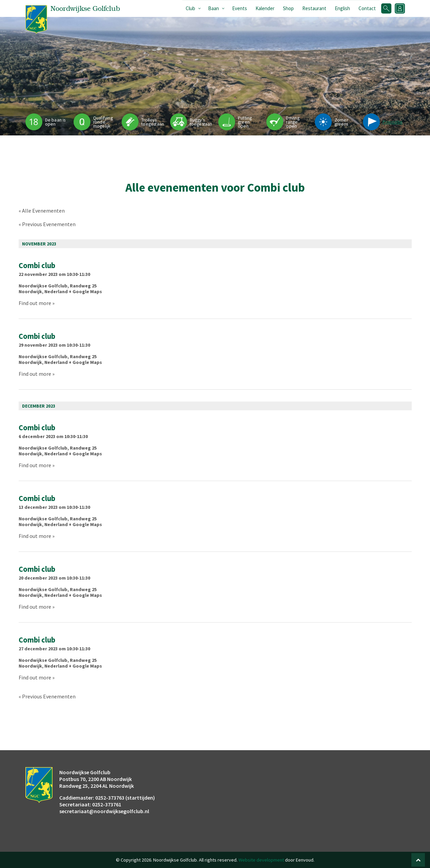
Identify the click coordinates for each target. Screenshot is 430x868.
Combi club (37, 265)
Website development (261, 860)
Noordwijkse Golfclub (43, 286)
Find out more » (37, 303)
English (342, 8)
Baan (213, 8)
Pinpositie (393, 122)
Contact (367, 8)
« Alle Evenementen (42, 211)
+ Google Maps (85, 291)
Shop (288, 8)
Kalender (265, 8)
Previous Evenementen (47, 224)
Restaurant (314, 8)
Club (190, 8)
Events (240, 8)
